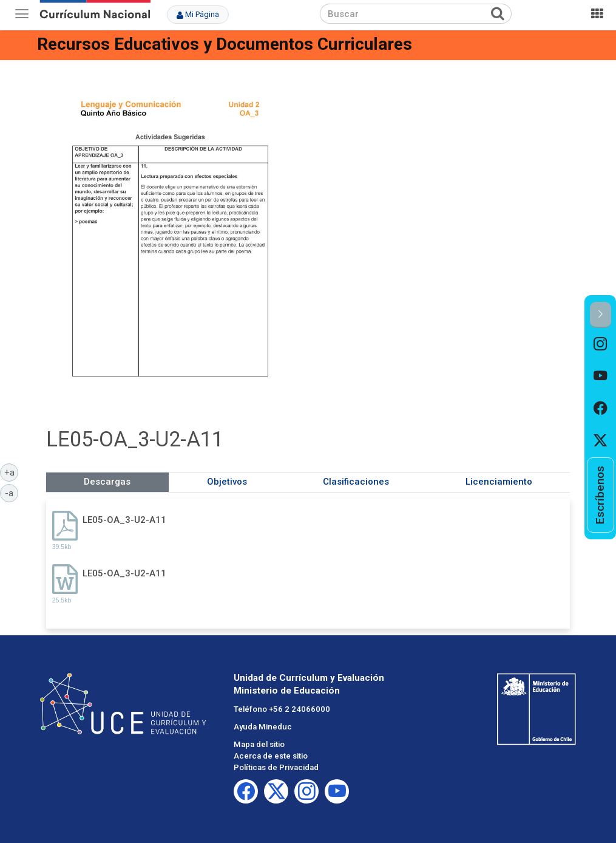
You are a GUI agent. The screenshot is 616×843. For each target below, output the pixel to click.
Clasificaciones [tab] (356, 482)
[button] (601, 315)
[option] (601, 344)
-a (12, 493)
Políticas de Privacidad (276, 767)
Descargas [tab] (107, 482)
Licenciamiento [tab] (499, 482)
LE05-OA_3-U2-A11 (124, 520)
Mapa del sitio (259, 744)
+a (12, 472)
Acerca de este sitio (271, 756)
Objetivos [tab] (227, 482)
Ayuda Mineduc (263, 727)
